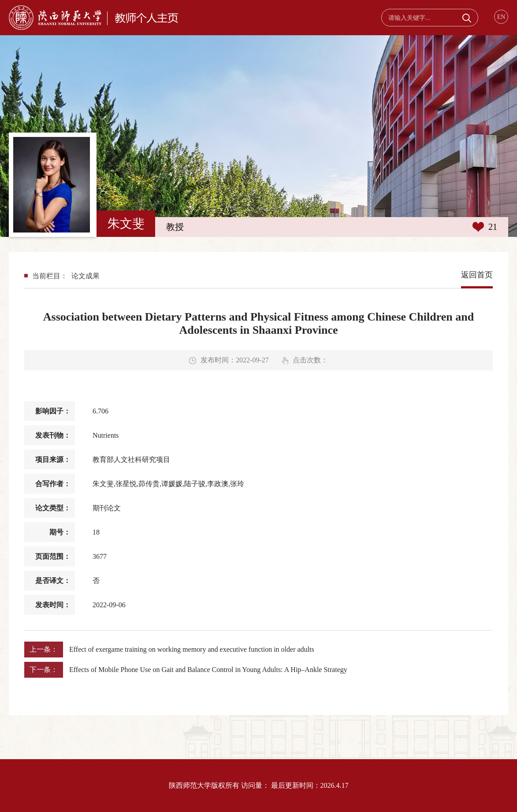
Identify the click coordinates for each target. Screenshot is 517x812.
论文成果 (86, 276)
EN (501, 17)
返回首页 (477, 275)
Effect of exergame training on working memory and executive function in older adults (192, 649)
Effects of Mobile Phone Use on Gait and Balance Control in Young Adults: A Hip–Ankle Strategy (208, 670)
